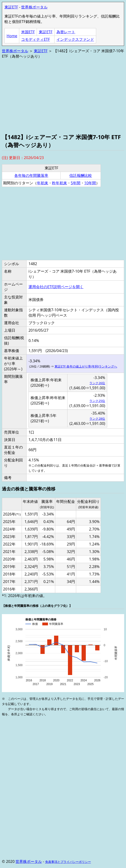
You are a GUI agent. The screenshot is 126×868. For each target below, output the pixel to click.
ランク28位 (97, 419)
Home (12, 36)
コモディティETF (35, 39)
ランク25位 (97, 401)
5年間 (76, 183)
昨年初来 (59, 183)
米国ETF (28, 32)
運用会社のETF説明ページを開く (56, 287)
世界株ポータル (34, 7)
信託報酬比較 (81, 175)
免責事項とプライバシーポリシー (68, 862)
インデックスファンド (75, 39)
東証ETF (11, 7)
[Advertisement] (63, 96)
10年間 (90, 183)
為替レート (66, 32)
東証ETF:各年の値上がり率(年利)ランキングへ (86, 366)
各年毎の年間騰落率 (31, 175)
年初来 (43, 183)
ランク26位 (97, 383)
